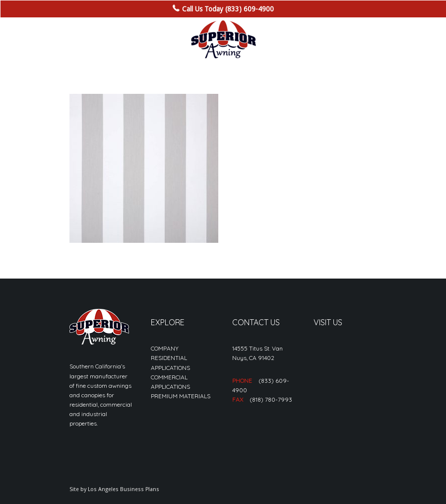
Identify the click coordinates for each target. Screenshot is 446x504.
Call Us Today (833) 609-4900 (228, 9)
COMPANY (165, 348)
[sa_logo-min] (223, 40)
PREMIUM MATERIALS (181, 396)
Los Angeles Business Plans (124, 489)
